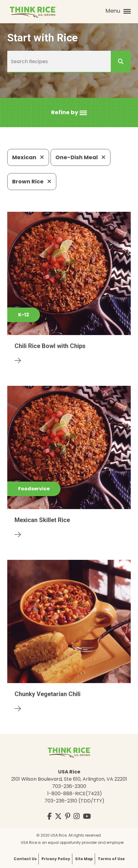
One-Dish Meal (80, 157)
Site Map (84, 859)
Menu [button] (118, 11)
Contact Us (25, 859)
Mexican (28, 157)
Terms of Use (111, 859)
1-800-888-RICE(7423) (75, 794)
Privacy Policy (56, 859)
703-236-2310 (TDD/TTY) (74, 801)
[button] (69, 113)
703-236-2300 (69, 786)
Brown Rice (32, 181)
